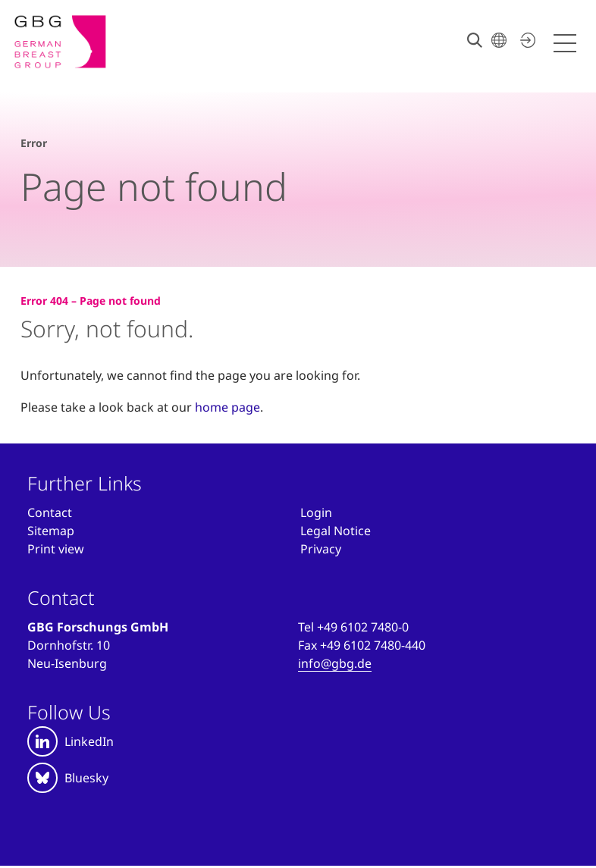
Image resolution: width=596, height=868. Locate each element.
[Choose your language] (499, 40)
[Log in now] (525, 40)
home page (227, 407)
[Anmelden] (316, 512)
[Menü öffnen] (567, 44)
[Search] (475, 40)
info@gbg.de (335, 663)
